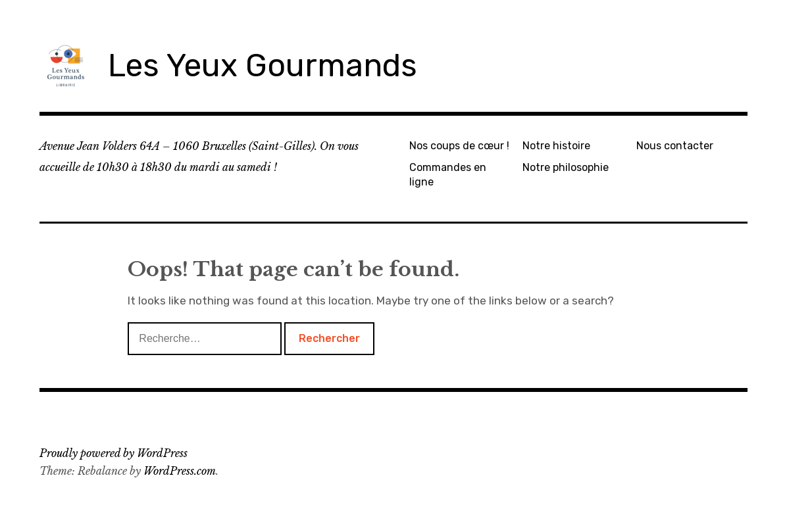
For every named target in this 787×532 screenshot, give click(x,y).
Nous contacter (675, 146)
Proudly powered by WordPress (114, 453)
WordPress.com (180, 471)
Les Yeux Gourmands (263, 65)
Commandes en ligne (448, 174)
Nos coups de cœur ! (459, 146)
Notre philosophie (566, 167)
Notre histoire (556, 146)
